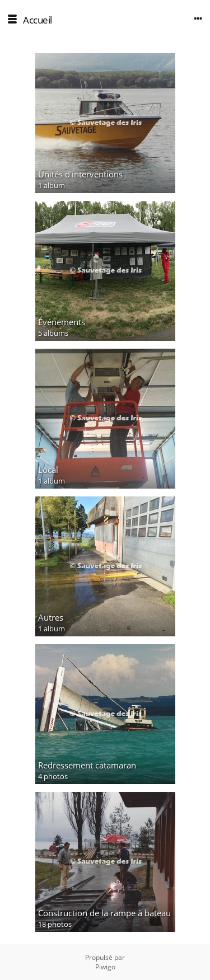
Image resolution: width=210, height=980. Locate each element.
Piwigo (105, 967)
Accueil (38, 20)
